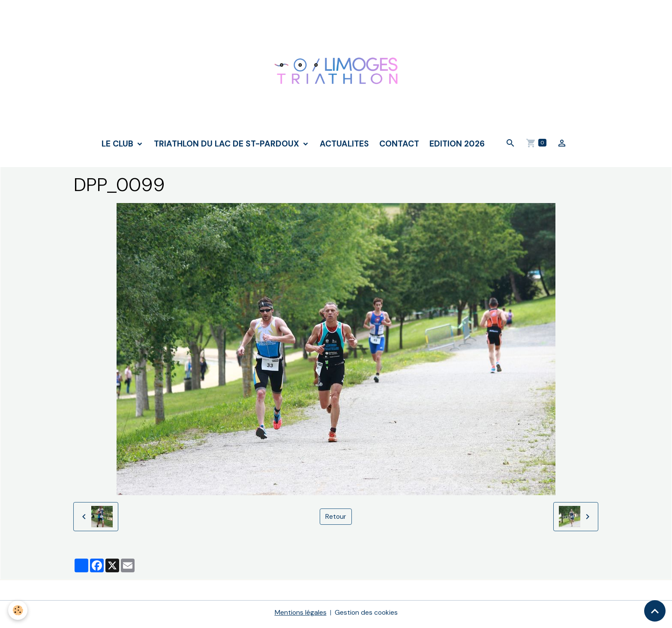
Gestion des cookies (366, 616)
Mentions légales (300, 616)
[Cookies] (18, 610)
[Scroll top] (655, 611)
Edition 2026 (457, 147)
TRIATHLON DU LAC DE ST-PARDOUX (228, 147)
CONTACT (399, 147)
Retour (336, 520)
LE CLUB (118, 147)
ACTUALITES (344, 147)
